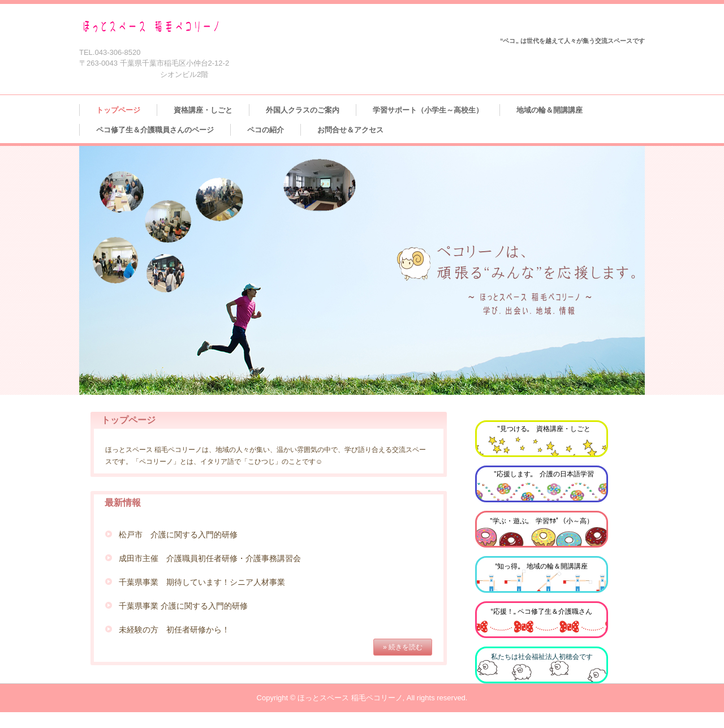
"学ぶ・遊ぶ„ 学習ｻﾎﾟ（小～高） (541, 521)
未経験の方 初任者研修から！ (174, 630)
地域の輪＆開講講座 (550, 110)
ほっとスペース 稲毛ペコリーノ (183, 27)
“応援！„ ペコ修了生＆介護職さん (542, 611)
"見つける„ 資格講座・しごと (544, 429)
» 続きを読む (403, 647)
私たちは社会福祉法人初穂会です (542, 657)
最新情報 (123, 503)
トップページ (118, 110)
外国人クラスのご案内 (303, 110)
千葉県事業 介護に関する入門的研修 (183, 606)
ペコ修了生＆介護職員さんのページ (155, 130)
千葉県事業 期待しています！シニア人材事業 (202, 582)
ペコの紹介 (266, 130)
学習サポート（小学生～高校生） (428, 110)
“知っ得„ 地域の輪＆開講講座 (542, 566)
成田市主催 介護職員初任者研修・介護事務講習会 (210, 558)
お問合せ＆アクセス (350, 130)
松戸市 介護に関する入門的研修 (178, 535)
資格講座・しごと (203, 110)
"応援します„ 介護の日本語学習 (544, 474)
